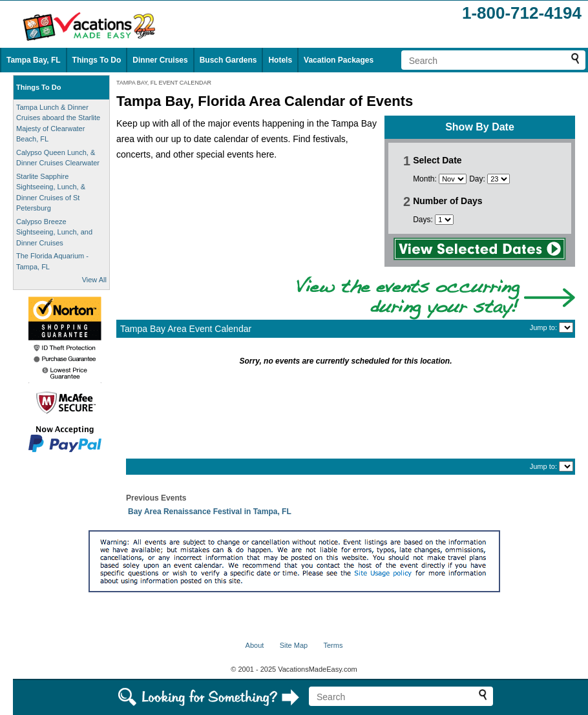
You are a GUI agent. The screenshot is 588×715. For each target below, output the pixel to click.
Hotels (280, 60)
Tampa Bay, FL (34, 60)
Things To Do (97, 60)
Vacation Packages (339, 60)
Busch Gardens (228, 60)
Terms (333, 645)
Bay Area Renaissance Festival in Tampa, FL (210, 512)
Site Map (294, 645)
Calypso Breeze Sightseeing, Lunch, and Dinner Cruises (54, 232)
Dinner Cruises (160, 60)
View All (94, 280)
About (255, 645)
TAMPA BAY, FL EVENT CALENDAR (164, 83)
